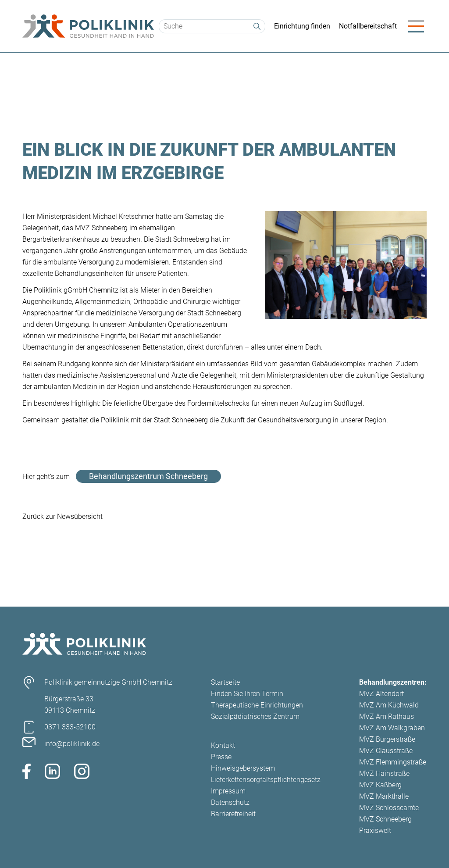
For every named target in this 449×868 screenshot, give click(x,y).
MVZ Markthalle (384, 796)
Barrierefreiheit (233, 814)
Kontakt (223, 745)
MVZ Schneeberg (385, 819)
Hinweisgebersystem (243, 768)
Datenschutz (230, 802)
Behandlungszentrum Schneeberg (148, 476)
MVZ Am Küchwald (389, 705)
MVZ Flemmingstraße (393, 762)
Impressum (228, 791)
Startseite (225, 682)
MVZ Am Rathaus (387, 716)
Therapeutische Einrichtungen (257, 705)
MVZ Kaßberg (380, 785)
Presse (221, 757)
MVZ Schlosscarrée (389, 808)
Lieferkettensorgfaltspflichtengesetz (266, 780)
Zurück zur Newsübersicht (62, 516)
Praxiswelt (375, 830)
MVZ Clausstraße (386, 751)
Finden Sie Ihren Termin (247, 694)
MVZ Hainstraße (384, 773)
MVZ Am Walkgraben (392, 728)
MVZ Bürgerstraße (387, 739)
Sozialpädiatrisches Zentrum (255, 716)
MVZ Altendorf (381, 694)
